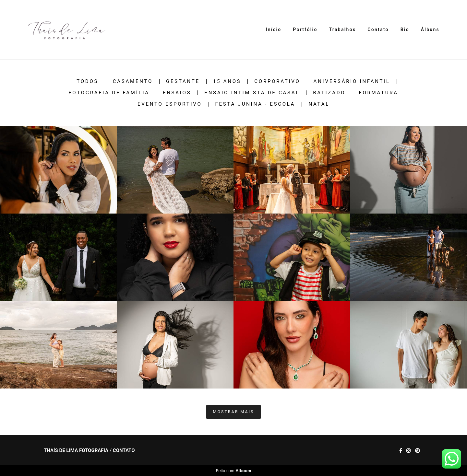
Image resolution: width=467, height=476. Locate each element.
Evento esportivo (170, 104)
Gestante (183, 81)
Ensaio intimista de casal (252, 93)
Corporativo (277, 81)
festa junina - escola (255, 104)
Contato (378, 29)
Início (274, 29)
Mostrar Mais (234, 412)
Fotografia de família (109, 93)
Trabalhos (343, 29)
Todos (87, 81)
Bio (405, 29)
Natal (319, 104)
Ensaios (177, 93)
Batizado (329, 93)
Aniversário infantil (352, 81)
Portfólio (305, 29)
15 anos (227, 81)
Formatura (378, 93)
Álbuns (430, 29)
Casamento (133, 81)
